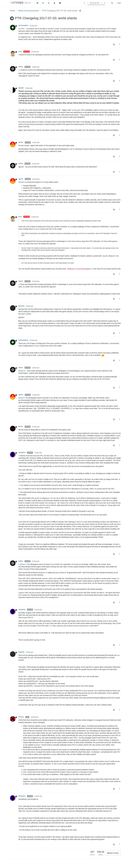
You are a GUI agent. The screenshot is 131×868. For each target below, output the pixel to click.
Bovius (21, 427)
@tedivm (22, 182)
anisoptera (22, 452)
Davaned (21, 306)
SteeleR (21, 88)
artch (20, 51)
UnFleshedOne (23, 26)
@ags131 (22, 371)
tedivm (21, 67)
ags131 (21, 142)
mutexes (37, 229)
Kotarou (21, 717)
